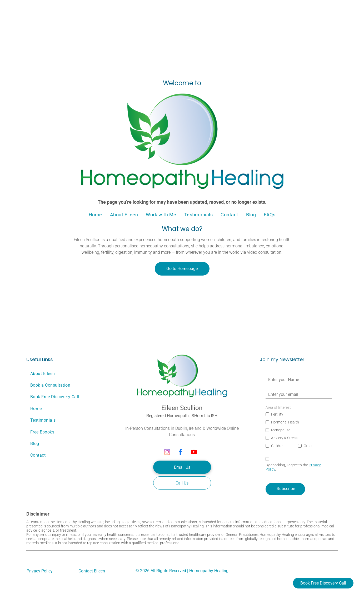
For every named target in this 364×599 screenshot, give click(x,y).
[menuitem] (95, 215)
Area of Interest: (279, 407)
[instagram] (167, 453)
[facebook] (180, 453)
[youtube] (194, 453)
